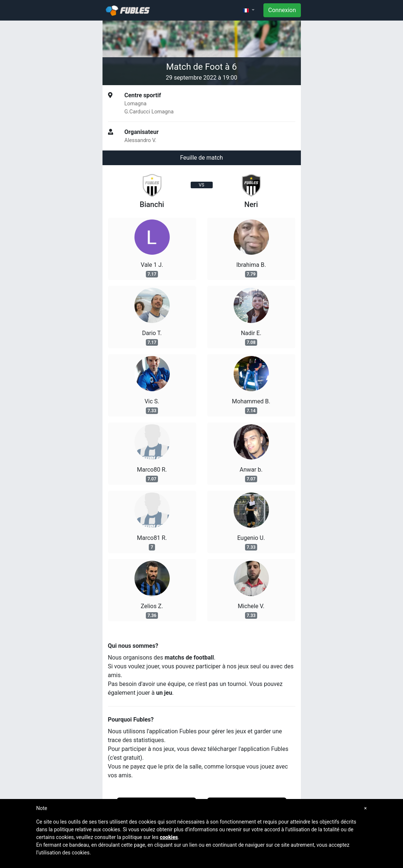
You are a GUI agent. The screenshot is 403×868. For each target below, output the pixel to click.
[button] (249, 10)
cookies (169, 837)
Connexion (282, 10)
